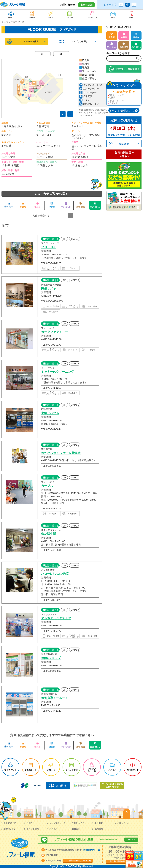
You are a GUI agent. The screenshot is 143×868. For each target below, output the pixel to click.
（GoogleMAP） (90, 850)
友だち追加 (86, 5)
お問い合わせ (68, 5)
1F (43, 54)
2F (61, 54)
